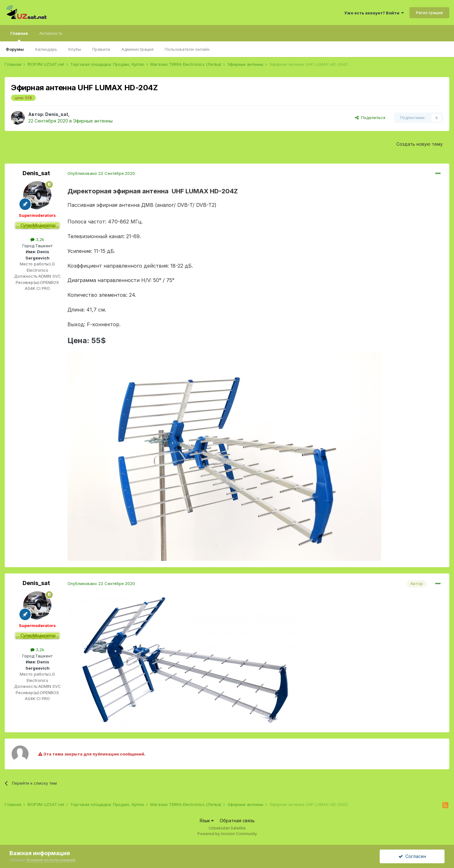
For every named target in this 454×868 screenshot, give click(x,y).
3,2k (37, 239)
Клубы (75, 49)
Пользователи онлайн (187, 49)
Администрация (137, 49)
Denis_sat (57, 114)
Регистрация (429, 13)
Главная (19, 36)
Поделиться (370, 118)
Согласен (412, 856)
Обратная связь (237, 821)
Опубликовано (101, 173)
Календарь (46, 49)
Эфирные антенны (93, 121)
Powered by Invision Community (227, 834)
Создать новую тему (419, 144)
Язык (207, 821)
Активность (51, 33)
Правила (101, 49)
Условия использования (51, 860)
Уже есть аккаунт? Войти (374, 13)
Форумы (15, 49)
